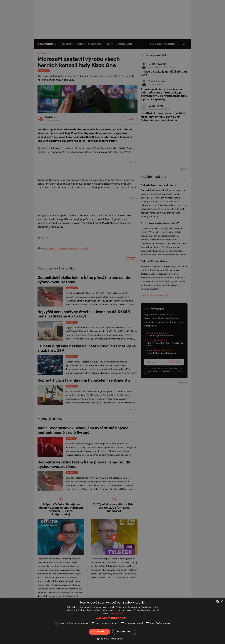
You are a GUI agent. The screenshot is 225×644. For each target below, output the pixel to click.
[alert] (112, 322)
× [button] (221, 602)
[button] (112, 618)
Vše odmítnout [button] (124, 632)
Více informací (116, 613)
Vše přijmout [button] (99, 632)
